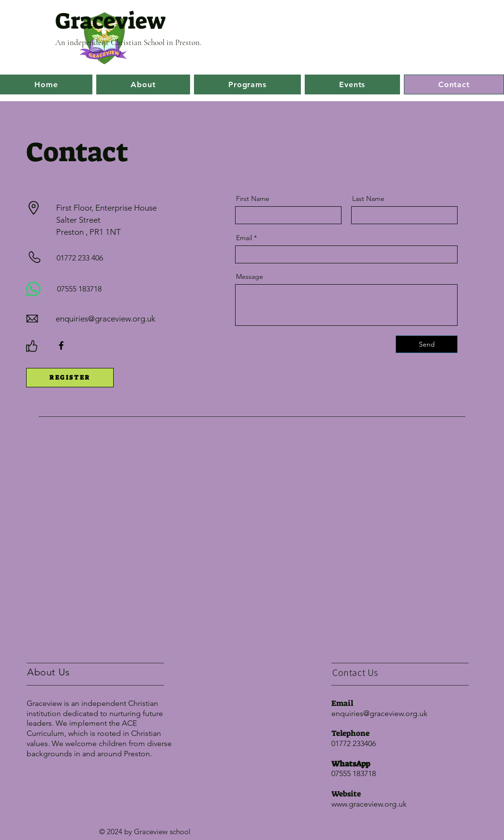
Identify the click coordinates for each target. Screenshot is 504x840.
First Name (253, 199)
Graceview (111, 21)
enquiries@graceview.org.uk (105, 319)
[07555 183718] (86, 289)
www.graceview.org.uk (369, 804)
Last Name (368, 199)
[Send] (427, 344)
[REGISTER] (70, 378)
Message (250, 276)
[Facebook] (61, 345)
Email (244, 238)
